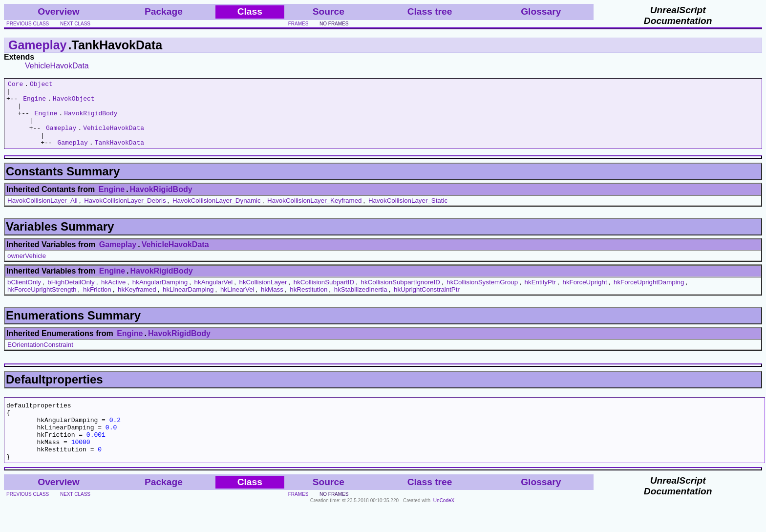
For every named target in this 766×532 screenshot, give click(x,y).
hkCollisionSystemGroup (482, 295)
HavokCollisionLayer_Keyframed (314, 214)
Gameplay (38, 45)
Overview (58, 11)
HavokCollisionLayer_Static (408, 214)
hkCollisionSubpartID (324, 295)
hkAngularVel (214, 295)
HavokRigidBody (91, 120)
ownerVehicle (27, 269)
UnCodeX (444, 525)
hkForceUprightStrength (42, 303)
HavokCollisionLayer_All (43, 214)
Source (329, 11)
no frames (334, 24)
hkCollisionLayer (263, 295)
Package (164, 11)
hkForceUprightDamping (649, 295)
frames (298, 24)
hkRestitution (309, 303)
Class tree (430, 11)
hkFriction (97, 303)
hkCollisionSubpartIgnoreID (401, 295)
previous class (28, 24)
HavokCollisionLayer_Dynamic (217, 214)
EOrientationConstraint (40, 358)
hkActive (113, 295)
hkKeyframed (137, 303)
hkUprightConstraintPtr (427, 303)
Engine (34, 103)
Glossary (541, 11)
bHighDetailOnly (71, 295)
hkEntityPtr (540, 295)
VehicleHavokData (57, 66)
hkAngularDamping (160, 295)
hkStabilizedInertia (361, 303)
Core (15, 85)
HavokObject (74, 103)
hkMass (272, 303)
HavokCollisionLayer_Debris (125, 214)
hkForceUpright (585, 295)
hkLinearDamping (188, 303)
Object (41, 85)
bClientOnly (24, 295)
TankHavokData (119, 155)
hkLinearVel (237, 303)
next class (75, 24)
